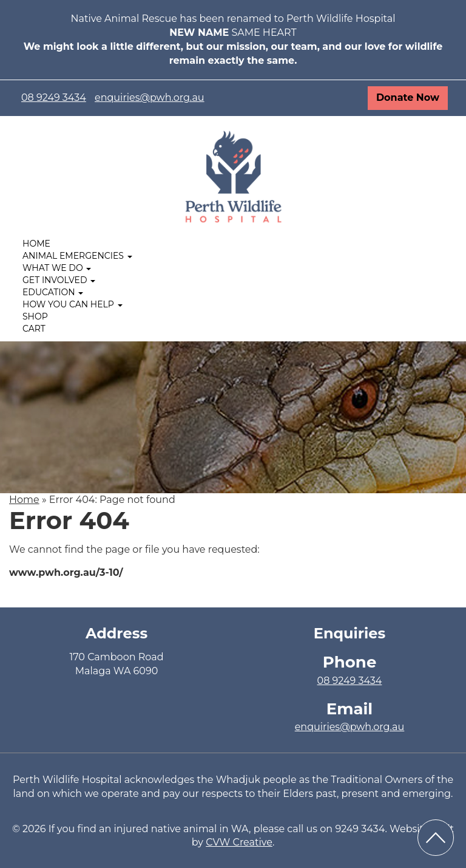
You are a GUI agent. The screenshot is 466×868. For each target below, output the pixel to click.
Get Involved (59, 280)
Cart (34, 329)
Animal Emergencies (77, 256)
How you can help (73, 304)
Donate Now (408, 97)
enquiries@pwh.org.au (150, 97)
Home (36, 244)
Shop (35, 316)
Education (53, 292)
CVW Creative (239, 842)
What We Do (57, 268)
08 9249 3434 (54, 97)
